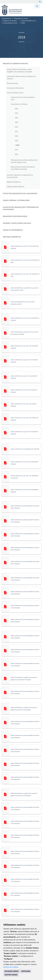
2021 (16, 131)
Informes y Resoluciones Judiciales (17, 223)
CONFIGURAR (26, 971)
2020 (16, 136)
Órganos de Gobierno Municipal (14, 21)
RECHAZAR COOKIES (12, 971)
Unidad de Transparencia (13, 230)
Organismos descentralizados (15, 216)
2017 (16, 150)
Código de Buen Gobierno (16, 187)
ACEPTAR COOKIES (11, 975)
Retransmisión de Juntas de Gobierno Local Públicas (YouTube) (23, 168)
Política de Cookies (11, 967)
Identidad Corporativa (12, 237)
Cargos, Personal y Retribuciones (16, 200)
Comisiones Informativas (15, 88)
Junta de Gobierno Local (30, 21)
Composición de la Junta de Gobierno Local (23, 98)
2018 (18, 145)
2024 (16, 118)
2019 (16, 141)
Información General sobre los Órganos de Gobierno (21, 77)
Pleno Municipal (12, 83)
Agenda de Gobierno (14, 182)
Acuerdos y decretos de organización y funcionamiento (20, 176)
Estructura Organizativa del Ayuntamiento (20, 194)
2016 (16, 154)
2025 (16, 113)
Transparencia (6, 18)
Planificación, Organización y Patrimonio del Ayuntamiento (21, 208)
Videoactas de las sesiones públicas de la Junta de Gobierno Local (24, 161)
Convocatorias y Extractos (12, 23)
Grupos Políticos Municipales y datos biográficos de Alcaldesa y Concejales (20, 71)
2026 (16, 109)
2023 (16, 122)
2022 (16, 127)
